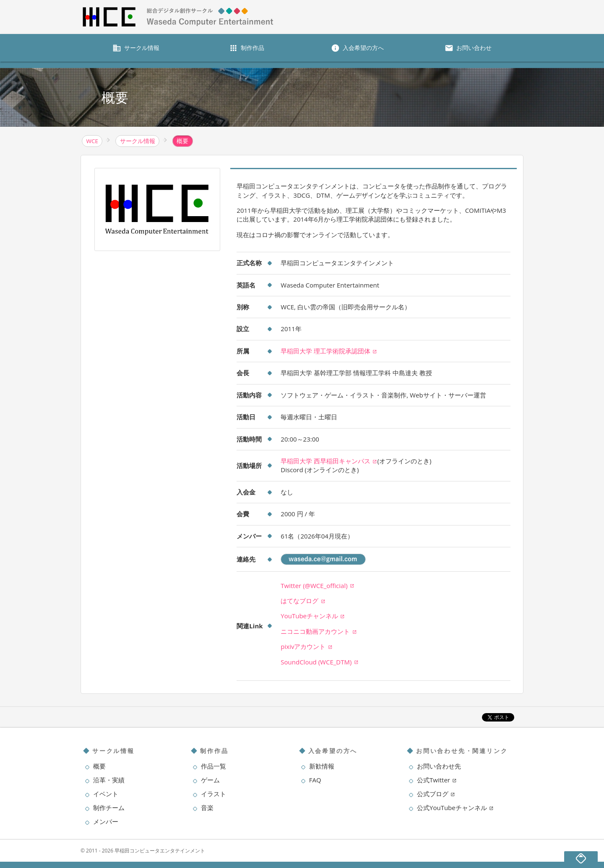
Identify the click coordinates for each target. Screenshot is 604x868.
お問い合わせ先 (439, 766)
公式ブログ (436, 794)
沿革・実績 (109, 780)
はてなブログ (303, 601)
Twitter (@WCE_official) (318, 586)
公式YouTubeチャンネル (455, 808)
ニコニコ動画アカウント (319, 631)
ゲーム (210, 780)
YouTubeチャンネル (313, 616)
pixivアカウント (306, 646)
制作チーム (109, 808)
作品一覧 (213, 766)
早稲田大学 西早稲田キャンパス (329, 461)
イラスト (213, 794)
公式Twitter (437, 780)
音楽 (207, 808)
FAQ (315, 780)
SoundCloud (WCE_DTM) (319, 662)
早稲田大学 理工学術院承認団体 (329, 351)
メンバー (106, 821)
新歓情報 (322, 766)
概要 (99, 766)
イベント (106, 794)
